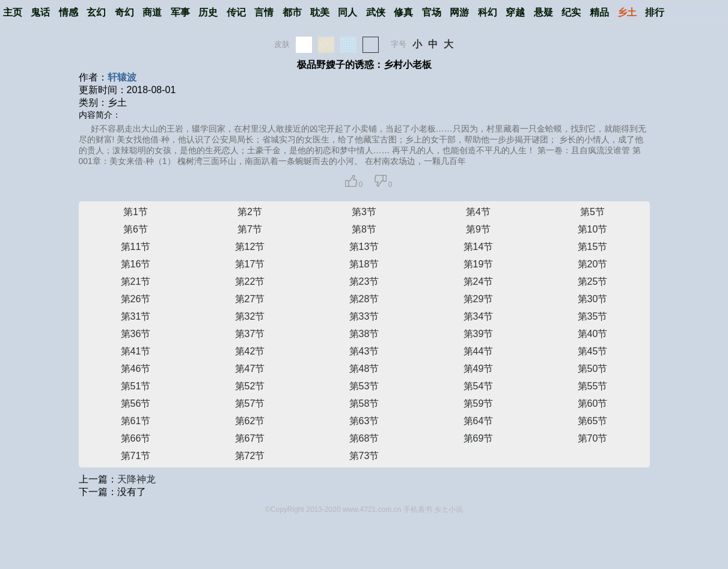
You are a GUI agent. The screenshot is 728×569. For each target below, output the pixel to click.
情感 (69, 12)
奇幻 (124, 12)
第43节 (364, 351)
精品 (599, 12)
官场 (432, 12)
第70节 (593, 438)
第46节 (136, 369)
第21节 (136, 281)
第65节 (593, 421)
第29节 (479, 299)
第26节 (136, 299)
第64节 (479, 421)
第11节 (136, 247)
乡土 (627, 12)
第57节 (250, 403)
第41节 (136, 351)
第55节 (593, 386)
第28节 (364, 299)
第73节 (364, 456)
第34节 (479, 316)
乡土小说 (448, 510)
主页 (13, 12)
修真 (403, 12)
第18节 (364, 264)
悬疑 (543, 12)
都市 (292, 12)
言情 (264, 12)
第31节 (136, 316)
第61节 (136, 421)
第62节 (250, 421)
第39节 (479, 334)
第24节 (479, 281)
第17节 (250, 264)
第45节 (593, 351)
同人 (347, 12)
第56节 (136, 403)
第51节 (136, 386)
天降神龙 (136, 479)
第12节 (250, 247)
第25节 (593, 281)
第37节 (250, 334)
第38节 (364, 334)
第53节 (364, 386)
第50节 (593, 369)
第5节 (592, 212)
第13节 (364, 247)
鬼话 (40, 12)
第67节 (250, 438)
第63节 (364, 421)
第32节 (250, 316)
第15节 (593, 247)
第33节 (364, 316)
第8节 (364, 229)
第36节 (136, 334)
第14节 (479, 247)
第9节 (478, 229)
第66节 (136, 438)
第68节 (364, 438)
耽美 (320, 12)
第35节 (593, 316)
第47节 (250, 369)
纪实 (571, 12)
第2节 (250, 212)
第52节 (250, 386)
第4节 (478, 212)
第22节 (250, 281)
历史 (208, 12)
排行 (655, 12)
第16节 (136, 264)
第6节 (136, 229)
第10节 (593, 229)
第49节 (479, 369)
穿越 (515, 12)
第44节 (479, 351)
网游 (459, 12)
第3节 (364, 212)
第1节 (136, 212)
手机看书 (418, 510)
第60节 (593, 403)
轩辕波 (122, 77)
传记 (236, 12)
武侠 (376, 12)
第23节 (364, 281)
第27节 (250, 299)
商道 (152, 12)
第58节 (364, 403)
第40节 (593, 334)
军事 (180, 12)
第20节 (593, 264)
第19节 (479, 264)
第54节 (479, 386)
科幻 (488, 12)
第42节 (250, 351)
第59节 (479, 403)
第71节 (136, 456)
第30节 (593, 299)
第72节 (250, 456)
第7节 (250, 229)
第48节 (364, 369)
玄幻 (96, 12)
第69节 (479, 438)
